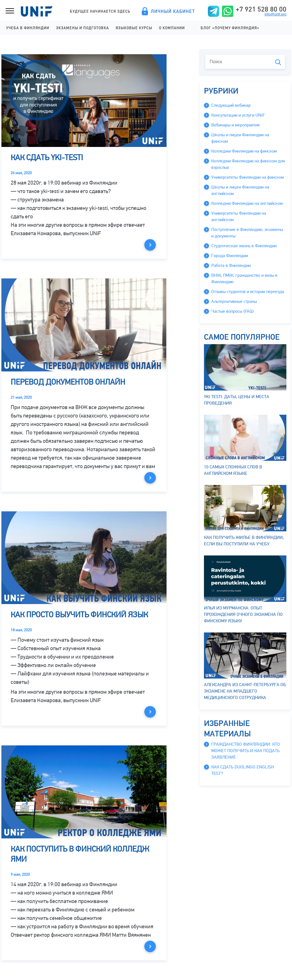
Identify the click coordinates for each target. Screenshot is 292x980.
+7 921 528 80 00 (261, 9)
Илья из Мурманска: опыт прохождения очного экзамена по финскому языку (245, 590)
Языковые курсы (134, 28)
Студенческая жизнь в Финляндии (244, 246)
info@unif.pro (275, 14)
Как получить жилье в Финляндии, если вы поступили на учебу (245, 516)
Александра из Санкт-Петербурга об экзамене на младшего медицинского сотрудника (245, 667)
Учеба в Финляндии (28, 28)
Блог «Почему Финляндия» (230, 28)
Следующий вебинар (231, 105)
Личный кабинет (173, 11)
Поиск (278, 62)
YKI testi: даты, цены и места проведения (245, 375)
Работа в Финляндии (231, 266)
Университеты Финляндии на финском (248, 177)
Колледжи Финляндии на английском (247, 203)
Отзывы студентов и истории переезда (248, 292)
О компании (172, 28)
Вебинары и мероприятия (235, 125)
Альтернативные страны (234, 301)
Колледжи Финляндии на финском (244, 151)
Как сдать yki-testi (47, 158)
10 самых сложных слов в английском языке (245, 446)
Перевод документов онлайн (68, 382)
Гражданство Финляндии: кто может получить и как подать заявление (246, 751)
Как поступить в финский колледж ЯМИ (80, 854)
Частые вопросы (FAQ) (233, 311)
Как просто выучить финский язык (79, 615)
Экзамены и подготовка (82, 28)
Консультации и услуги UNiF (238, 115)
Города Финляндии (230, 256)
